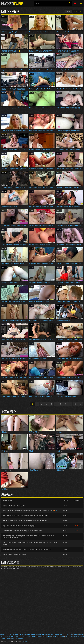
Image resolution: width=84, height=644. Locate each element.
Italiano (28, 636)
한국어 (78, 636)
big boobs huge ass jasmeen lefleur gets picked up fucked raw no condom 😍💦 (30, 511)
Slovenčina (55, 636)
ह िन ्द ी (7, 636)
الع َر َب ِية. (8, 634)
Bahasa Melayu (15, 636)
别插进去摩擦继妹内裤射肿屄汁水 (14, 506)
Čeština (21, 638)
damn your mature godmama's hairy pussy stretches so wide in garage (27, 549)
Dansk (9, 638)
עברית (21, 634)
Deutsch (62, 634)
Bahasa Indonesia (29, 634)
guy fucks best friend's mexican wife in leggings (19, 526)
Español (56, 634)
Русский (50, 634)
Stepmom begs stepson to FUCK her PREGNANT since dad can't (25, 520)
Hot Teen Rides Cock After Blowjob (15, 554)
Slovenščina (48, 636)
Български (69, 634)
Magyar (2, 634)
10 (75, 404)
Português (15, 634)
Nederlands (40, 636)
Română (38, 634)
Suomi (4, 638)
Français (75, 634)
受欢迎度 (78, 12)
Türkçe (81, 634)
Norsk (67, 636)
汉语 (1, 636)
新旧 (69, 12)
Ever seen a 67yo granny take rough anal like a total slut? (22, 531)
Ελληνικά (15, 638)
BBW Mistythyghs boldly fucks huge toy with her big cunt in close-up (26, 515)
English (33, 636)
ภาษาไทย (72, 636)
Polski (23, 636)
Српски (62, 636)
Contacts (24, 642)
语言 (75, 3)
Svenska (44, 634)
